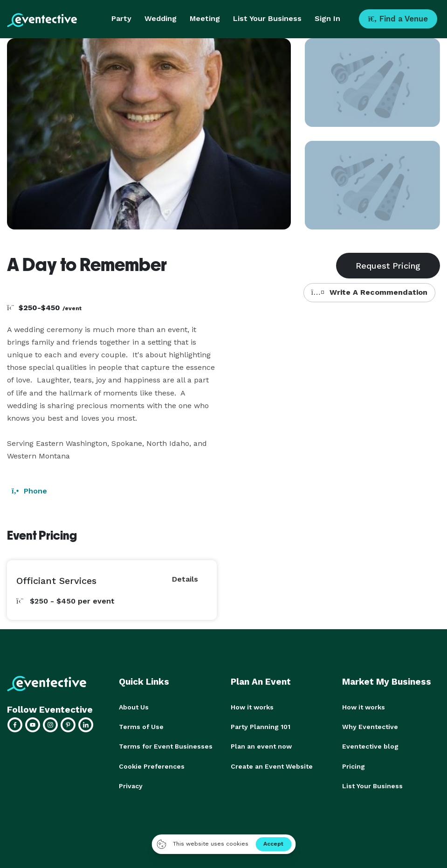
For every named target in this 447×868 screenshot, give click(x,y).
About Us (134, 707)
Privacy (131, 785)
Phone (29, 491)
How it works (252, 707)
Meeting (205, 18)
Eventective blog (370, 746)
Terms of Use (141, 727)
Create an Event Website (272, 766)
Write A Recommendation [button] (369, 292)
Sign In (327, 18)
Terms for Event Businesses (166, 746)
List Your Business (267, 18)
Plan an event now (261, 746)
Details (185, 579)
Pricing (354, 766)
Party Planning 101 (261, 727)
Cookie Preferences (152, 766)
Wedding (161, 18)
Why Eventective (370, 727)
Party (121, 18)
